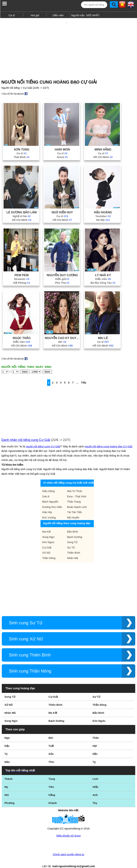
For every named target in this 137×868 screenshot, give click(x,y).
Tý (6, 748)
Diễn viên (58, 15)
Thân (96, 732)
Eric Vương (49, 511)
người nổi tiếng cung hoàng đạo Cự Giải (109, 440)
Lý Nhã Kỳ (103, 269)
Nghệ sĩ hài (22, 210)
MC (62, 336)
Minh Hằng (103, 143)
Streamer (22, 273)
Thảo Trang (74, 495)
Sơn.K (46, 490)
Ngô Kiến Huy (62, 206)
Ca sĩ (12, 15)
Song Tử (72, 536)
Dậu (7, 740)
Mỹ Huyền (73, 511)
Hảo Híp (47, 506)
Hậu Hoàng (103, 206)
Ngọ (7, 732)
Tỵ (94, 756)
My (6, 781)
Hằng (52, 789)
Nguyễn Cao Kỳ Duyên (62, 332)
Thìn (51, 756)
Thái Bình (21, 151)
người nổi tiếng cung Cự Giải (43, 440)
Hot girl (35, 15)
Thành (8, 773)
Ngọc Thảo (22, 332)
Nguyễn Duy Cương (62, 269)
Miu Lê (103, 332)
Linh (95, 773)
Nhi (7, 789)
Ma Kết (46, 525)
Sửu (51, 748)
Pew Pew (22, 269)
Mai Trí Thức (75, 485)
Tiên (51, 781)
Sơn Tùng (21, 143)
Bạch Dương (75, 531)
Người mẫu (78, 15)
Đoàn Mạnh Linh (77, 501)
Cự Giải (47, 541)
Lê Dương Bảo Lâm (22, 206)
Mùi (51, 732)
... (77, 376)
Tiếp (83, 376)
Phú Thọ (62, 276)
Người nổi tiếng (11, 81)
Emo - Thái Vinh (77, 490)
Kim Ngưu (48, 536)
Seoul (62, 151)
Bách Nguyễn (50, 495)
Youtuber (103, 210)
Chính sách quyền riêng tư (68, 848)
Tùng (52, 773)
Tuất (51, 740)
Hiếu (95, 781)
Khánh (53, 797)
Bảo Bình (73, 525)
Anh (95, 789)
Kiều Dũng (49, 485)
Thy (95, 797)
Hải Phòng (22, 276)
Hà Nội (103, 214)
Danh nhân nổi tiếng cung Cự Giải (26, 434)
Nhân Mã (73, 552)
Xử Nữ (46, 546)
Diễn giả (62, 273)
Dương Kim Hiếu (52, 501)
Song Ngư (48, 531)
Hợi (95, 740)
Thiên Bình (74, 546)
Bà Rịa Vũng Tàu (103, 276)
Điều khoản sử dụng (68, 829)
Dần (95, 748)
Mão (7, 756)
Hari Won (62, 143)
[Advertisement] (68, 44)
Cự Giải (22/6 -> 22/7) (36, 81)
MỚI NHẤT (93, 15)
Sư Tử (71, 541)
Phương (10, 797)
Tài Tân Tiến (74, 506)
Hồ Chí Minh (103, 151)
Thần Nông (49, 552)
